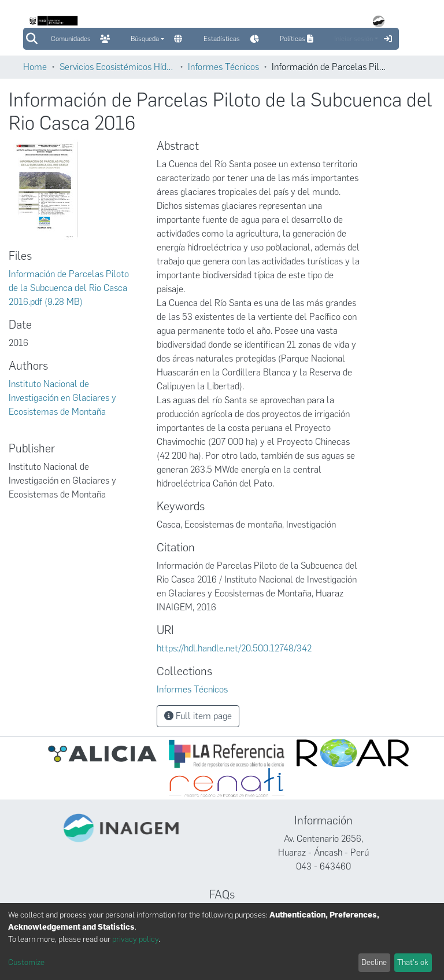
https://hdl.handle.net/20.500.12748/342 (234, 648)
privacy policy (135, 939)
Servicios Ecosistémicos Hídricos (117, 67)
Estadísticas (222, 39)
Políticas (298, 39)
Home (35, 67)
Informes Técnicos (223, 67)
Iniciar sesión (354, 39)
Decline (374, 962)
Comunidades (71, 39)
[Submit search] (32, 39)
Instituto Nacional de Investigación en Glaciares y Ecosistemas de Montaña (62, 398)
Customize (26, 962)
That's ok (413, 962)
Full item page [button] (198, 716)
